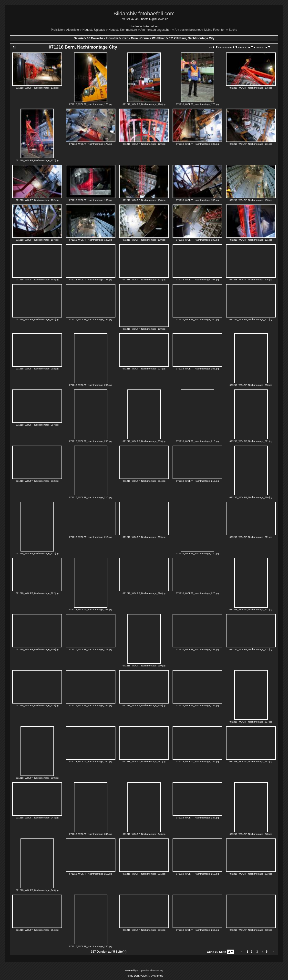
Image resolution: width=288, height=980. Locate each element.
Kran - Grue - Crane (135, 38)
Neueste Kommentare (123, 30)
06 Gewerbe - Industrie (103, 38)
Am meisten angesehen (156, 30)
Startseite (136, 26)
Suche (233, 30)
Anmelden (152, 26)
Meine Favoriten (215, 30)
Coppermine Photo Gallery (150, 970)
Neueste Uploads (94, 30)
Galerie (79, 38)
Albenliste (72, 30)
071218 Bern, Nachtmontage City (192, 38)
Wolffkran (159, 38)
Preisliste (57, 30)
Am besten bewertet (188, 30)
